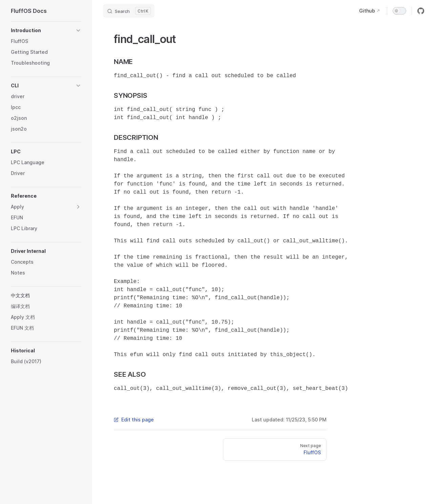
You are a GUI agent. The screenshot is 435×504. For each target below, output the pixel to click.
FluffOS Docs (29, 11)
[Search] (129, 11)
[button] (46, 30)
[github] (421, 11)
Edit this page (134, 420)
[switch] (399, 11)
